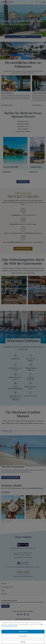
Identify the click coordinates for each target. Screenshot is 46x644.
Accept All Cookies (23, 632)
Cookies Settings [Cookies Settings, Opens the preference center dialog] (23, 636)
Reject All (23, 642)
